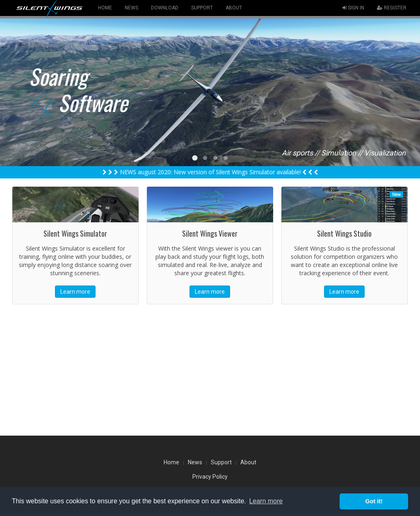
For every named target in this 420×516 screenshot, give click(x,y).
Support (221, 462)
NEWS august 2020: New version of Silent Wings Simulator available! (210, 172)
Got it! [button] (374, 501)
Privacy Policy (210, 477)
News (195, 462)
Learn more (75, 292)
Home (171, 462)
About (248, 462)
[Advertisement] (210, 370)
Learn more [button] (266, 501)
